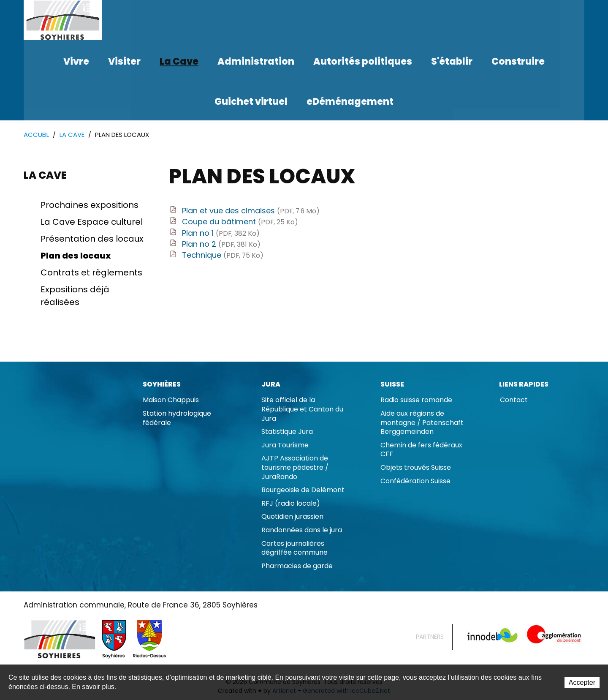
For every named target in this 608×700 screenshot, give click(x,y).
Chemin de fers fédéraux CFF (421, 450)
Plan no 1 (221, 233)
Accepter (582, 683)
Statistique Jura (287, 432)
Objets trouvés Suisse (416, 468)
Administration (256, 61)
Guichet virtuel (251, 102)
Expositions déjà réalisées (75, 296)
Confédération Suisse (415, 481)
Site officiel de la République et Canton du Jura (302, 409)
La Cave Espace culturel (92, 222)
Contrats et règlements (91, 273)
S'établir (452, 61)
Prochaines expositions (90, 205)
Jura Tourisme (285, 445)
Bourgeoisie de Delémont (303, 490)
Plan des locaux (76, 256)
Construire (518, 61)
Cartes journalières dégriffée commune (294, 549)
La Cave (179, 61)
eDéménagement (350, 102)
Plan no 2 (221, 244)
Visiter (124, 61)
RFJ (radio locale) (291, 504)
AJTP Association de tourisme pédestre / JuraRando (295, 468)
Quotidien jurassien (292, 517)
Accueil (36, 135)
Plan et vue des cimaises (251, 211)
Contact (514, 400)
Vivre (76, 61)
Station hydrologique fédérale (177, 418)
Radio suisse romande (416, 400)
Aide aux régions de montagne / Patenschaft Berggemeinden (422, 423)
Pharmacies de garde (297, 566)
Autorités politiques (363, 61)
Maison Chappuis (171, 400)
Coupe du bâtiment (240, 222)
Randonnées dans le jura (302, 530)
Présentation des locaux (92, 239)
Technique (223, 255)
